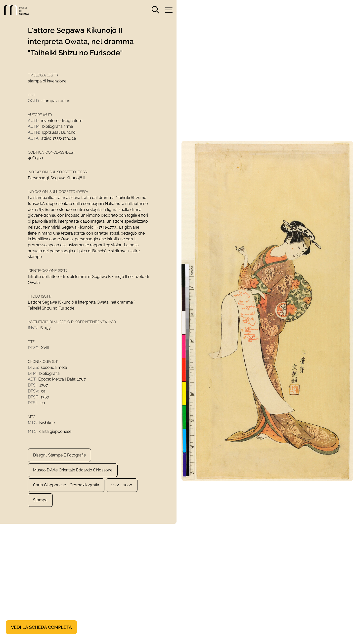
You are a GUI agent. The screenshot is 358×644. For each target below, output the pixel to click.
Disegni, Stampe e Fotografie (59, 459)
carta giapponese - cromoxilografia (66, 488)
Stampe (40, 503)
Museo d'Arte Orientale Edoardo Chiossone (73, 474)
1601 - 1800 (122, 488)
